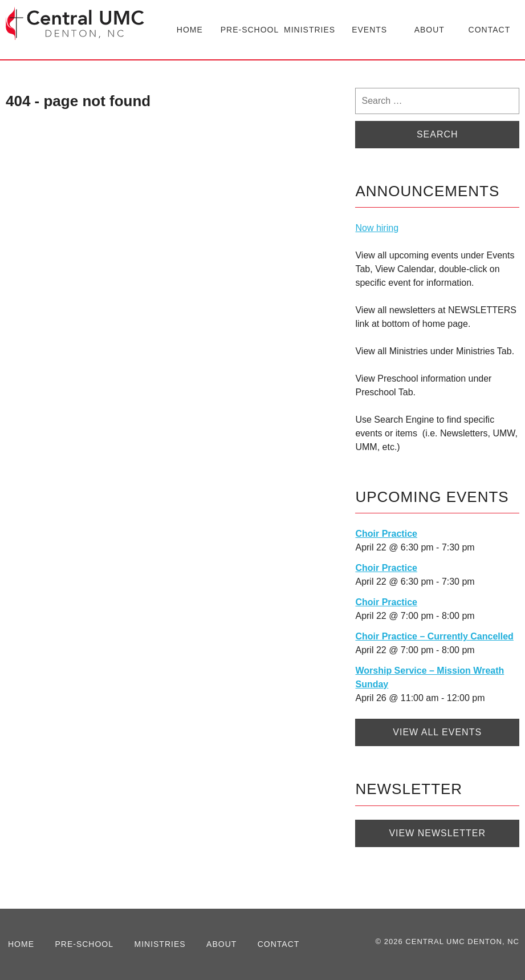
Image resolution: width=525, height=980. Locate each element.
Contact (490, 30)
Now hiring (377, 228)
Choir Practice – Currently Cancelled (434, 636)
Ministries (310, 30)
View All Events (437, 732)
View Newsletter (437, 833)
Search (437, 134)
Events (369, 30)
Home (190, 30)
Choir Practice (386, 534)
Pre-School (250, 30)
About (430, 30)
